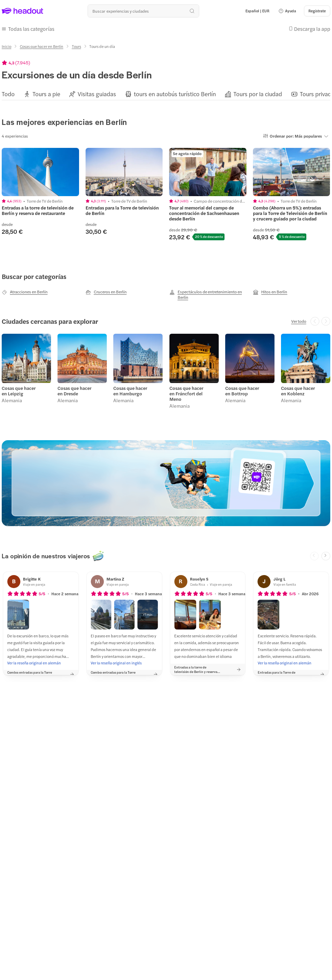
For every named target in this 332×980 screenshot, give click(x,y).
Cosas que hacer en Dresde (74, 391)
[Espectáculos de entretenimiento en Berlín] (208, 294)
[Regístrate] (317, 11)
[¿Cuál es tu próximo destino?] (143, 11)
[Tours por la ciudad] (258, 94)
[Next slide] (326, 556)
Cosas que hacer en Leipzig (19, 391)
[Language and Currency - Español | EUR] (257, 11)
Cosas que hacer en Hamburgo (130, 391)
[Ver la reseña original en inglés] (116, 663)
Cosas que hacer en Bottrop (242, 391)
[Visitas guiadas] (97, 94)
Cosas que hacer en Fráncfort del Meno (186, 394)
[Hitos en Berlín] (270, 292)
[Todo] (8, 94)
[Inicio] (7, 46)
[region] (166, 94)
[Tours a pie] (46, 94)
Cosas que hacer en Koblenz (298, 391)
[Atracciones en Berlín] (25, 292)
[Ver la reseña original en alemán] (34, 663)
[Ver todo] (299, 321)
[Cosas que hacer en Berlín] (42, 46)
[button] (287, 11)
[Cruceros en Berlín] (106, 292)
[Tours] (76, 46)
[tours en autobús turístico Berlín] (175, 94)
